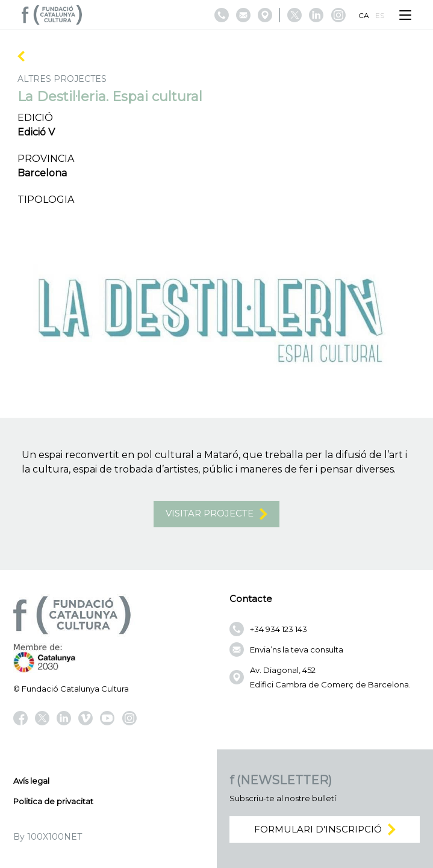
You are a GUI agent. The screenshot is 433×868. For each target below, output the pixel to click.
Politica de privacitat (53, 801)
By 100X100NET (48, 837)
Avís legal (31, 781)
